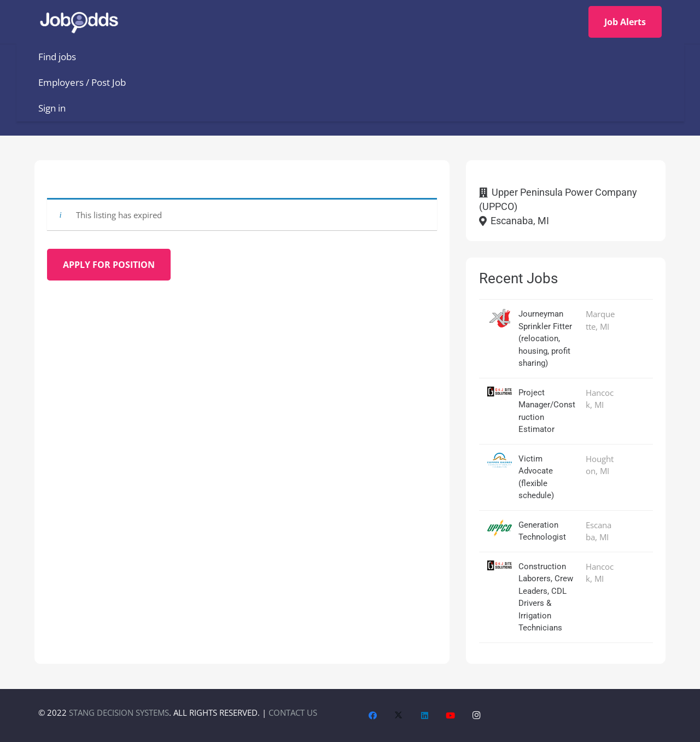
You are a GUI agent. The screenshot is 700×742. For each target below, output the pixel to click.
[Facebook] (373, 716)
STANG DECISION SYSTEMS (119, 712)
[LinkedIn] (425, 716)
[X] (399, 716)
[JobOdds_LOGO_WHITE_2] (83, 22)
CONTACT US (293, 712)
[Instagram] (477, 716)
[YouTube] (451, 716)
